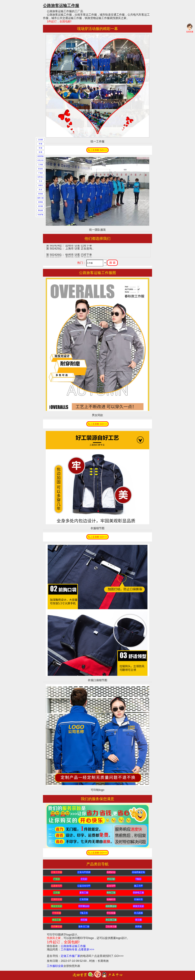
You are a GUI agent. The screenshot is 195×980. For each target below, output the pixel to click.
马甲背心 (40, 177)
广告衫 (40, 173)
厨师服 (40, 202)
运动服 (40, 140)
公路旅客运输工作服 (73, 946)
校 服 (41, 152)
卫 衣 (41, 181)
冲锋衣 (40, 185)
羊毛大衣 (40, 160)
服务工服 (40, 198)
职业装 (40, 169)
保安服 (40, 194)
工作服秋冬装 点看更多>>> (77, 949)
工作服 (40, 165)
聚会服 (40, 210)
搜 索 (112, 263)
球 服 (41, 144)
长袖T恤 (40, 215)
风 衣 (41, 190)
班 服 (41, 148)
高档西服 (40, 156)
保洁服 (40, 206)
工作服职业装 (55, 966)
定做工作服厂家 (70, 956)
